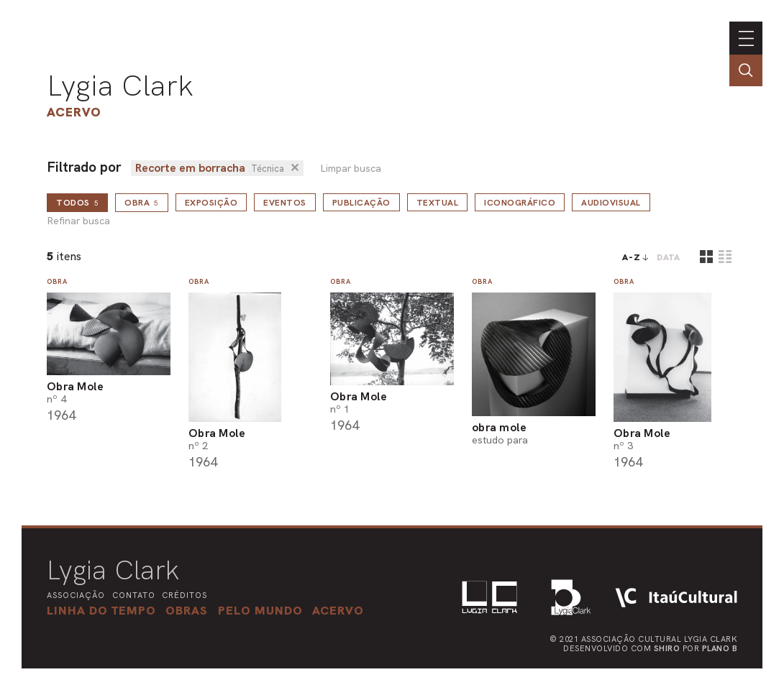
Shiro (667, 648)
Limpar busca (351, 169)
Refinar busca (78, 221)
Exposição (211, 203)
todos (77, 203)
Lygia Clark (120, 86)
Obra (142, 203)
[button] (260, 610)
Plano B (720, 648)
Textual (438, 203)
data (669, 257)
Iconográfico (520, 203)
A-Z (632, 257)
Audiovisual (611, 203)
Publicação (361, 203)
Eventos (285, 203)
